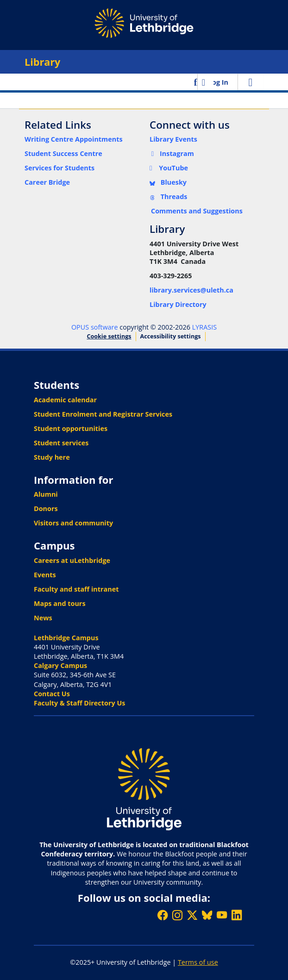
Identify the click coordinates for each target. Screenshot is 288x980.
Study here (52, 457)
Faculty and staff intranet (76, 589)
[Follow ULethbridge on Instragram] (177, 915)
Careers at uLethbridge (72, 560)
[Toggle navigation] (250, 82)
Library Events (173, 139)
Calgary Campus (60, 665)
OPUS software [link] (95, 327)
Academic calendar (65, 400)
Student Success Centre (63, 153)
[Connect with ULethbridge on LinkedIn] (237, 915)
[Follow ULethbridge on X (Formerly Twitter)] (192, 915)
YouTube (169, 168)
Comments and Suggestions (197, 211)
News (43, 618)
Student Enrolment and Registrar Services (103, 414)
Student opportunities (71, 428)
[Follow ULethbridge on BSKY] (207, 915)
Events (45, 575)
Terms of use (198, 962)
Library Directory (178, 304)
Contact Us (52, 694)
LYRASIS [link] (204, 327)
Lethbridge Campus (66, 638)
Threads (169, 197)
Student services (61, 443)
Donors (46, 509)
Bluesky (168, 182)
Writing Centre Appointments (74, 139)
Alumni (46, 494)
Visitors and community (73, 523)
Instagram (172, 153)
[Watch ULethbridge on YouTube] (222, 915)
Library (42, 62)
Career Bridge (47, 182)
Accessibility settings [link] (171, 336)
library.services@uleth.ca (191, 290)
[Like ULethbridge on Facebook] (163, 915)
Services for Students (59, 168)
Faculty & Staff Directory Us (79, 703)
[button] (197, 82)
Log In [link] (218, 82)
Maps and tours (60, 603)
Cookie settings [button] (109, 336)
